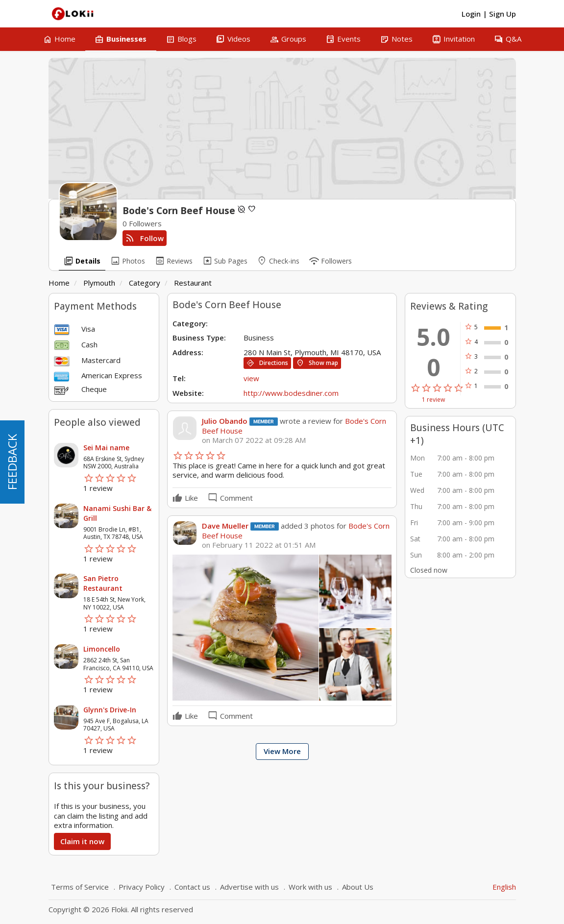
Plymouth (99, 283)
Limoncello (102, 649)
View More (282, 751)
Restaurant (193, 283)
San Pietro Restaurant (103, 583)
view (251, 378)
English (504, 887)
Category (145, 283)
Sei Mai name (106, 448)
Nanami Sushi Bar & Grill (117, 513)
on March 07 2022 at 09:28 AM (254, 440)
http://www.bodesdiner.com (291, 393)
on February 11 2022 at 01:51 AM (259, 545)
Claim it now (82, 841)
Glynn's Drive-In (110, 710)
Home (59, 283)
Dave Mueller (225, 526)
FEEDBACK (12, 462)
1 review (433, 400)
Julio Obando (225, 421)
